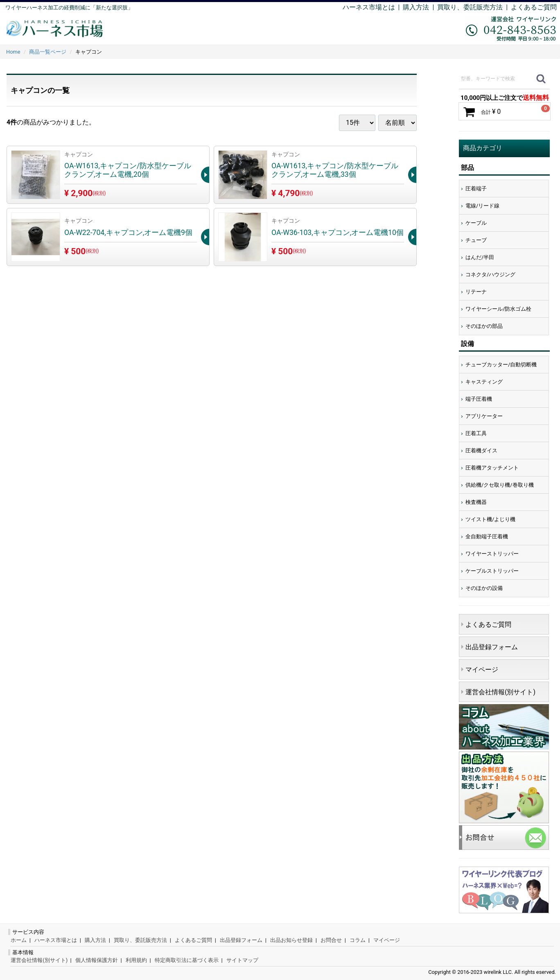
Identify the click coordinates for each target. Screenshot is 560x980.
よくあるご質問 (534, 7)
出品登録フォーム (492, 647)
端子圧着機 (479, 399)
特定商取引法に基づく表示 (187, 960)
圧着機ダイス (481, 450)
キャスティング (484, 382)
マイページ (482, 670)
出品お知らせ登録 (291, 940)
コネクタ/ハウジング (490, 274)
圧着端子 (476, 189)
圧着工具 (476, 433)
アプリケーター (484, 416)
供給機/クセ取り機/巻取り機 (500, 485)
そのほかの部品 (484, 326)
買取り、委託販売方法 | (474, 7)
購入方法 (416, 7)
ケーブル (476, 223)
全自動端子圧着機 (487, 536)
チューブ (476, 240)
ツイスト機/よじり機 (490, 519)
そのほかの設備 (484, 588)
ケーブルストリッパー (492, 571)
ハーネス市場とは (369, 7)
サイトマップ (242, 960)
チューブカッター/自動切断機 (501, 365)
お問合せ (331, 940)
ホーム (19, 940)
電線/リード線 (482, 206)
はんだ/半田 (480, 257)
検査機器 (476, 502)
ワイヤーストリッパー (492, 554)
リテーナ (476, 292)
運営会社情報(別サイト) (500, 692)
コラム (358, 940)
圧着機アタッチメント (492, 468)
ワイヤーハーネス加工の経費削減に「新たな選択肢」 (69, 8)
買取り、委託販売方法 (140, 940)
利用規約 (136, 960)
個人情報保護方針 (97, 960)
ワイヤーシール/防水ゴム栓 (498, 309)
